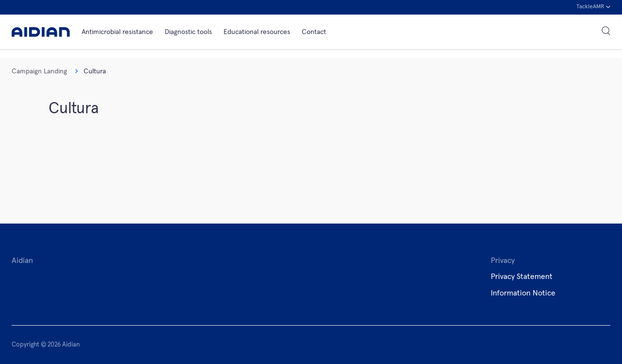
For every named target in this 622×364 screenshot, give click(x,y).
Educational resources (257, 32)
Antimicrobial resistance (117, 32)
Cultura (90, 71)
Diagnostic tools (188, 32)
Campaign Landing (39, 71)
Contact (314, 32)
